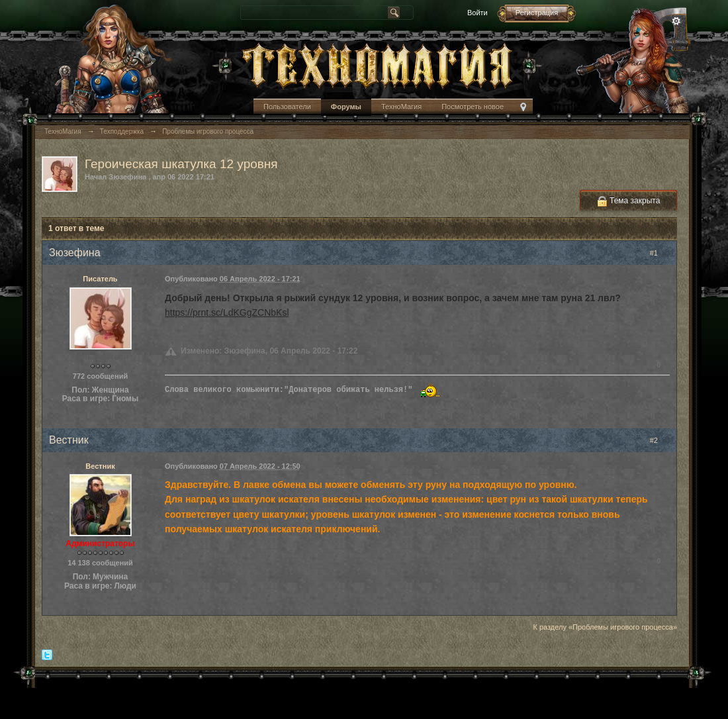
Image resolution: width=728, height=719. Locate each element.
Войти (478, 13)
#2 (660, 440)
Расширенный (676, 21)
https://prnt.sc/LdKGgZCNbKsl (227, 312)
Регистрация (537, 13)
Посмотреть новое (473, 107)
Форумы (346, 107)
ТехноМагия (401, 107)
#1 (660, 253)
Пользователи (287, 107)
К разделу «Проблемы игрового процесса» (605, 627)
